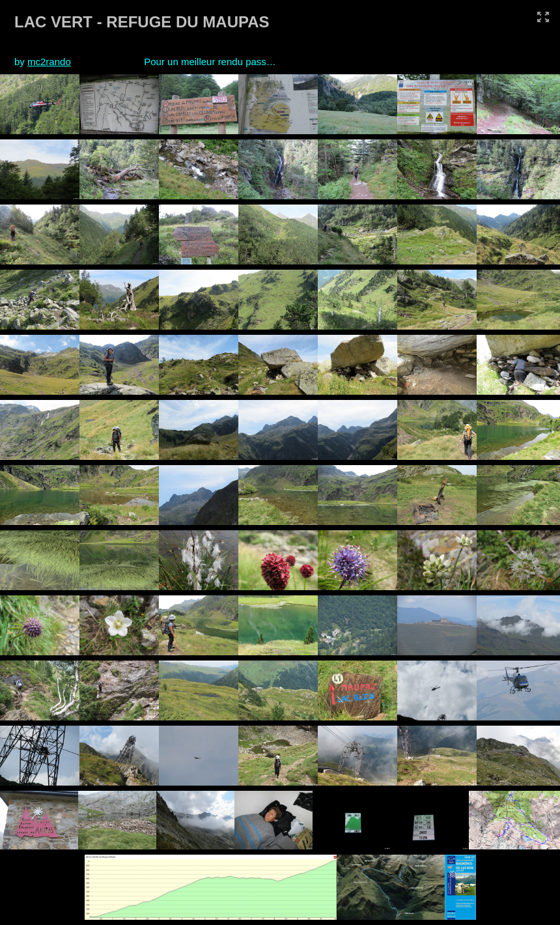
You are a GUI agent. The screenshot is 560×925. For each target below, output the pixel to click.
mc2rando (49, 62)
